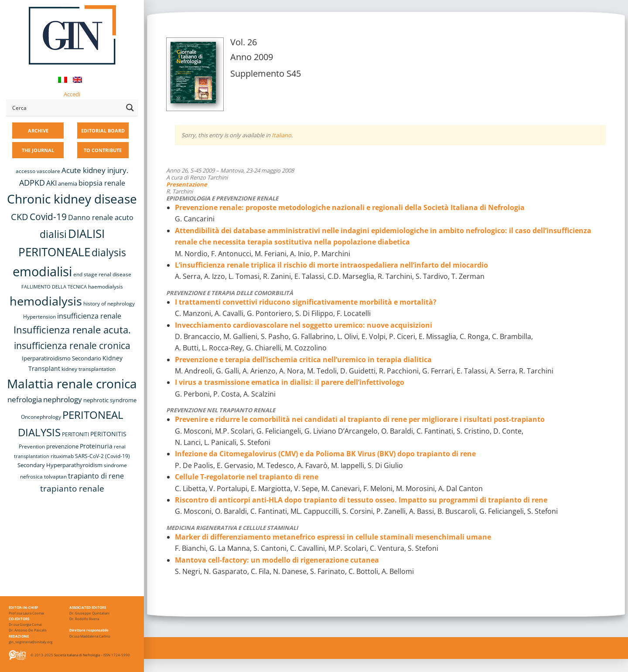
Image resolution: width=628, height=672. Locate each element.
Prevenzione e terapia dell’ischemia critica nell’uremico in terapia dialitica (303, 360)
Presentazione (187, 184)
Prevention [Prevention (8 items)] (32, 446)
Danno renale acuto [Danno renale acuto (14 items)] (101, 217)
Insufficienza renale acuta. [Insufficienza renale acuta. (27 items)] (72, 330)
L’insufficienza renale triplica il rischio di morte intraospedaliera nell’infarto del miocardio (331, 265)
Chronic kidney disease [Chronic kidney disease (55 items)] (72, 199)
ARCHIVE (38, 131)
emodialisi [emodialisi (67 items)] (42, 272)
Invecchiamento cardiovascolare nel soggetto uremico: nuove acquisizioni (304, 325)
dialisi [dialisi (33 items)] (53, 234)
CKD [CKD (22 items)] (20, 217)
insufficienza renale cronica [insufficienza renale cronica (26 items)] (72, 345)
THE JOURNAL (38, 150)
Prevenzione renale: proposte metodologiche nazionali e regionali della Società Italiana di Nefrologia (350, 207)
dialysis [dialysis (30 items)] (109, 253)
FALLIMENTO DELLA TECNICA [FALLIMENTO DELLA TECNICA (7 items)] (54, 287)
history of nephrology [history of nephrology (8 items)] (109, 304)
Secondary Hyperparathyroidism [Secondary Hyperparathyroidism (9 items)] (60, 465)
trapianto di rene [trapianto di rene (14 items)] (96, 476)
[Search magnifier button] (130, 108)
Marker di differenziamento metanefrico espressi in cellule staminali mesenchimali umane (333, 537)
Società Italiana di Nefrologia (77, 655)
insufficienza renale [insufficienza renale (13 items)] (89, 316)
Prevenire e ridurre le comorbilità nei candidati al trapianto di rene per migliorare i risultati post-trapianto (360, 419)
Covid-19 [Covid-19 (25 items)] (48, 217)
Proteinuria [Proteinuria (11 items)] (96, 446)
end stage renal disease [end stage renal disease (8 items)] (102, 274)
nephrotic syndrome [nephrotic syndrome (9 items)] (110, 400)
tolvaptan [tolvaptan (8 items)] (55, 477)
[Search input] (66, 108)
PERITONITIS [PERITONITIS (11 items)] (108, 434)
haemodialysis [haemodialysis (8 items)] (106, 287)
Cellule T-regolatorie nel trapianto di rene (247, 477)
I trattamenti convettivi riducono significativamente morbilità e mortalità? (306, 302)
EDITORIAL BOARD (103, 131)
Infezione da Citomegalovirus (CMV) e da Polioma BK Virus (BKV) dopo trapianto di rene (325, 454)
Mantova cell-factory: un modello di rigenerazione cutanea (277, 560)
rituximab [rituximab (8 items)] (62, 456)
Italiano (282, 135)
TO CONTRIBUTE (103, 150)
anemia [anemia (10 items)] (68, 183)
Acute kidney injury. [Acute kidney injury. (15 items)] (95, 170)
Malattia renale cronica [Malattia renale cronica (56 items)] (72, 384)
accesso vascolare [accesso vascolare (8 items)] (38, 171)
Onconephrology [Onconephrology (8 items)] (41, 417)
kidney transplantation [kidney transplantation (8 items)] (89, 369)
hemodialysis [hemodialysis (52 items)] (46, 301)
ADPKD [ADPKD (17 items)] (32, 183)
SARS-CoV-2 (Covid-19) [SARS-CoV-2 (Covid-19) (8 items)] (102, 456)
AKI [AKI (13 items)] (51, 183)
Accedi (72, 94)
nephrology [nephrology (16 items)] (63, 399)
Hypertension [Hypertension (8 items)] (39, 317)
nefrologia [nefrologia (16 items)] (25, 399)
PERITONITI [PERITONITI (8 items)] (75, 434)
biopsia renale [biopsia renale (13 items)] (102, 183)
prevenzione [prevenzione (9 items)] (62, 446)
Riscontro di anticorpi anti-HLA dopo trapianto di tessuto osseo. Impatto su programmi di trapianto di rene (361, 500)
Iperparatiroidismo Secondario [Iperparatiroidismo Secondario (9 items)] (61, 358)
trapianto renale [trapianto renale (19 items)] (72, 488)
